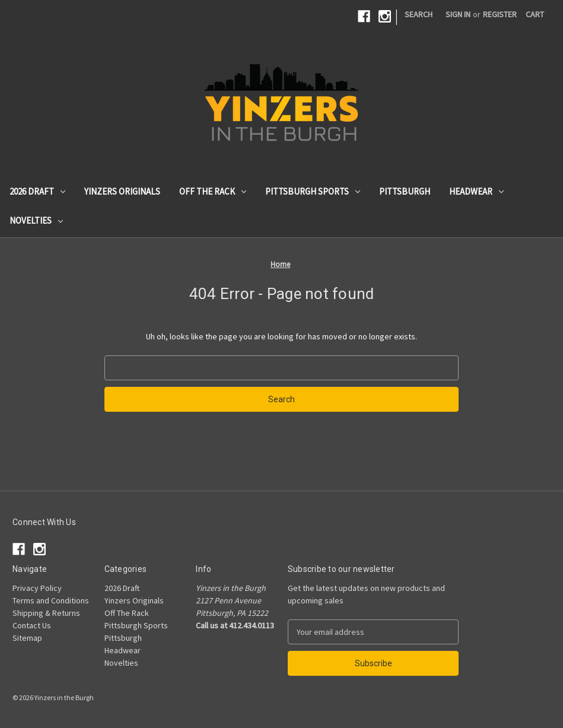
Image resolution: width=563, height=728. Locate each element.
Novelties (36, 220)
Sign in (458, 14)
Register (500, 14)
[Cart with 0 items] (535, 15)
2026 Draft (37, 191)
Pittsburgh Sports (313, 191)
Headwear (476, 191)
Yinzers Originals (122, 191)
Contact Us (32, 625)
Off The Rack (213, 191)
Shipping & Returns (46, 613)
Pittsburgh (405, 191)
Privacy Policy (37, 588)
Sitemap (27, 638)
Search (419, 14)
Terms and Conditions (51, 600)
